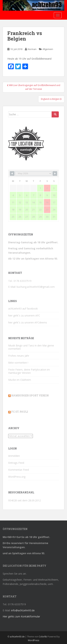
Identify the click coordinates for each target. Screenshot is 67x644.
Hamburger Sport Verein (30, 395)
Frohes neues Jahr (19, 356)
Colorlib (43, 637)
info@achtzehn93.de (23, 610)
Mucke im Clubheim (20, 380)
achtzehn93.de (17, 637)
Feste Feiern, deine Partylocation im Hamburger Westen (29, 371)
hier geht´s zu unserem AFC (24, 315)
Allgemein (48, 49)
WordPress (33, 640)
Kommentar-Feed (18, 470)
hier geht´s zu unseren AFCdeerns (28, 322)
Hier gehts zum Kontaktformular (21, 616)
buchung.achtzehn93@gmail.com (36, 287)
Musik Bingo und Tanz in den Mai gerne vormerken (31, 347)
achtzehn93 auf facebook (23, 309)
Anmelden (14, 456)
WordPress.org (17, 477)
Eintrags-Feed (16, 463)
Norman (32, 49)
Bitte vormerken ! (18, 363)
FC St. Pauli (20, 412)
